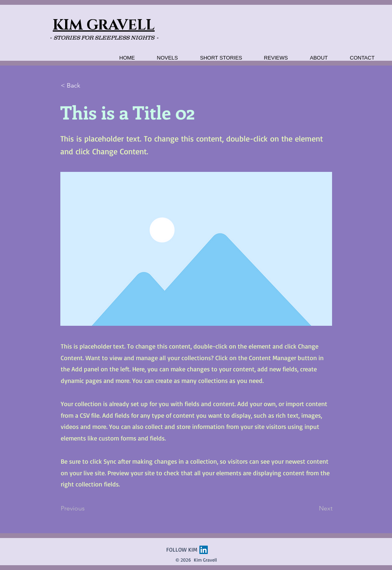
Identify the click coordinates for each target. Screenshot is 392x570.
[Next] (312, 508)
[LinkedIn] (204, 550)
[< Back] (87, 86)
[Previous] (87, 508)
